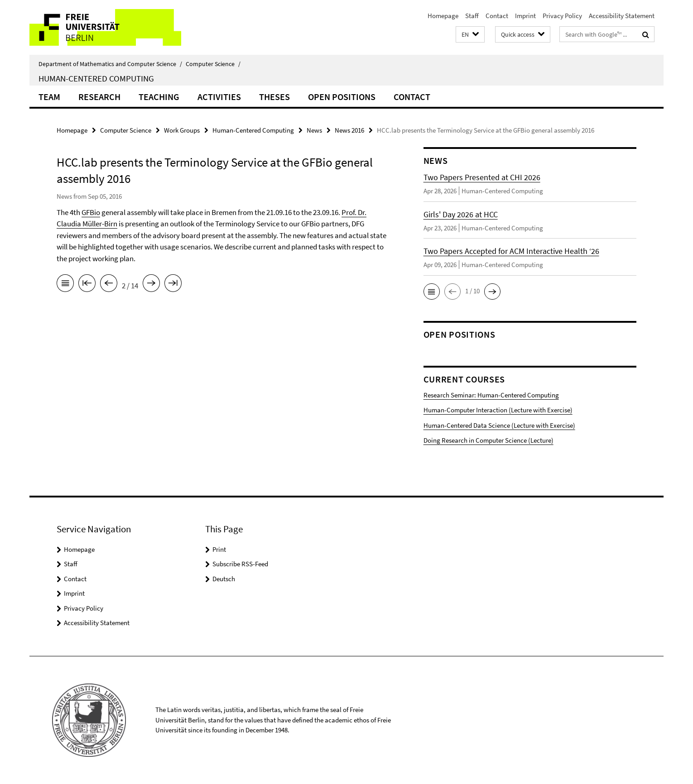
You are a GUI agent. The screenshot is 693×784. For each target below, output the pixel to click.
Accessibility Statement (622, 16)
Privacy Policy (562, 16)
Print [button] (219, 549)
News (314, 130)
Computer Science (213, 64)
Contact (497, 16)
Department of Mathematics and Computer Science (110, 64)
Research (99, 97)
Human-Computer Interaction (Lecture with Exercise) (498, 410)
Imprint (525, 16)
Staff (472, 16)
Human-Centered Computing (96, 78)
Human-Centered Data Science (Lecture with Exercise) (499, 425)
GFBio (91, 212)
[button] (470, 35)
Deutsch (224, 579)
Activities (219, 97)
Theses (274, 97)
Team (49, 97)
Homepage (443, 16)
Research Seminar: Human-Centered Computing (491, 395)
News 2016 (349, 130)
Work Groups (182, 130)
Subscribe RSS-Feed (240, 564)
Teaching (159, 97)
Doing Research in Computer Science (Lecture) (488, 440)
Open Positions (342, 97)
